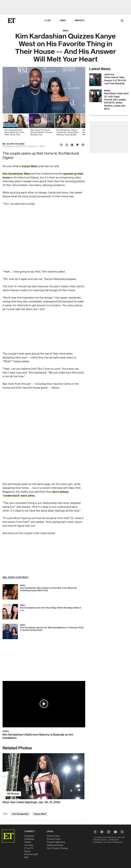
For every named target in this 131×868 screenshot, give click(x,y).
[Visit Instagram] (109, 832)
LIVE (49, 21)
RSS (26, 858)
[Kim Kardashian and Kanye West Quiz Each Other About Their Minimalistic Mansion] (16, 125)
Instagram (29, 839)
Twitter (28, 842)
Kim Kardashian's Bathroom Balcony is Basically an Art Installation (38, 736)
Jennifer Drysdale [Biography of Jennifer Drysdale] (15, 144)
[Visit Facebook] (95, 832)
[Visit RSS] (122, 832)
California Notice (55, 845)
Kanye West (30, 166)
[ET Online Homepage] (12, 21)
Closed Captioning (56, 842)
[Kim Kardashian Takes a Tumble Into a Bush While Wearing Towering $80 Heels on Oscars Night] (67, 125)
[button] (44, 704)
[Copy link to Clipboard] (83, 145)
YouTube (29, 845)
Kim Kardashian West (17, 174)
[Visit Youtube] (115, 832)
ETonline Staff (31, 854)
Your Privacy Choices (57, 848)
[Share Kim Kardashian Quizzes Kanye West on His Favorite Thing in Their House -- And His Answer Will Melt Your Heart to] (61, 145)
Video (63, 21)
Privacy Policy (54, 839)
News (66, 31)
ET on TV (29, 848)
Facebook (29, 836)
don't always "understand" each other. (36, 494)
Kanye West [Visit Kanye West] (40, 814)
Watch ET (80, 21)
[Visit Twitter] (102, 832)
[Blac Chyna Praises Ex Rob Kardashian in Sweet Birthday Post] (42, 125)
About (27, 851)
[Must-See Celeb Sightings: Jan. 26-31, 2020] (44, 776)
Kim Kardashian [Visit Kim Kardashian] (20, 814)
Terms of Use (53, 836)
